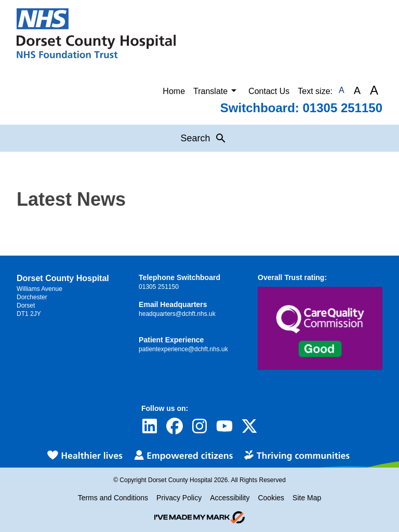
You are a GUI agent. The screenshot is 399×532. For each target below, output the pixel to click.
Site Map (307, 498)
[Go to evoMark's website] (199, 517)
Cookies (271, 498)
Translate (217, 90)
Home (174, 91)
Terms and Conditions (113, 498)
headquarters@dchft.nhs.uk (177, 314)
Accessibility (230, 498)
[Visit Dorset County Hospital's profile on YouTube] (224, 426)
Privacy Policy (179, 498)
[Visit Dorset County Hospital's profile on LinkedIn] (150, 426)
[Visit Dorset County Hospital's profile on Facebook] (175, 426)
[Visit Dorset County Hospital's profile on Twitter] (249, 426)
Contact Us (269, 91)
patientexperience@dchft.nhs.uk (183, 349)
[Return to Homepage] (96, 33)
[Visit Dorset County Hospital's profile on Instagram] (199, 426)
